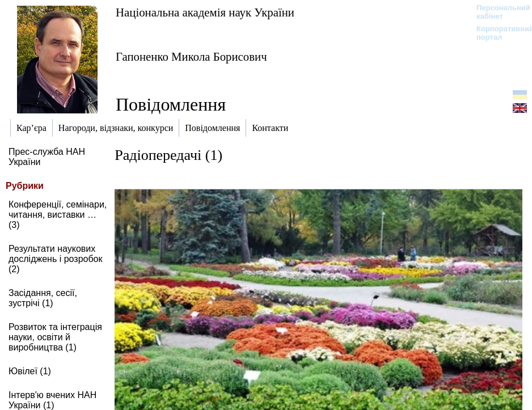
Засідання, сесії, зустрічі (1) (43, 298)
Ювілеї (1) (30, 371)
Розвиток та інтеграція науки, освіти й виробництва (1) (55, 337)
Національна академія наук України (205, 12)
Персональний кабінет (498, 12)
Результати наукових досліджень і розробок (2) (56, 259)
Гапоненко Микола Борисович (191, 56)
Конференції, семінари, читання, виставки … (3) (58, 215)
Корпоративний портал (498, 33)
